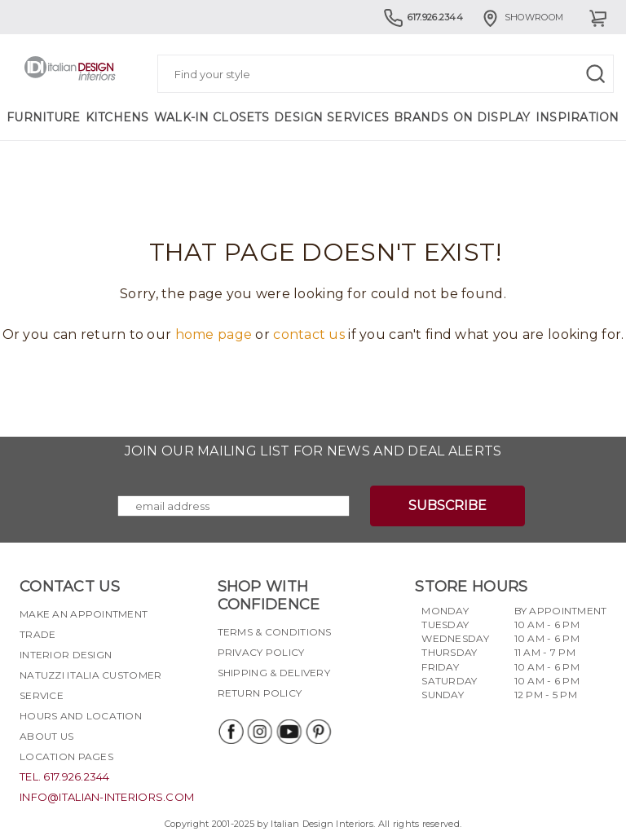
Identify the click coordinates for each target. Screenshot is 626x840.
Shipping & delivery (274, 673)
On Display (492, 117)
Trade (37, 634)
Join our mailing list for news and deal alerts (313, 451)
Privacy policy (261, 652)
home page (214, 334)
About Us (46, 736)
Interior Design (66, 655)
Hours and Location (81, 716)
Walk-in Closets (212, 117)
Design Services (331, 117)
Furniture (44, 117)
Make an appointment (84, 614)
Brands (421, 117)
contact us (309, 334)
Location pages (66, 756)
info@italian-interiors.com (107, 797)
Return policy (260, 693)
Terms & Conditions (275, 632)
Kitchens (117, 117)
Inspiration (578, 117)
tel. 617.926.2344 (65, 776)
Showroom (522, 17)
